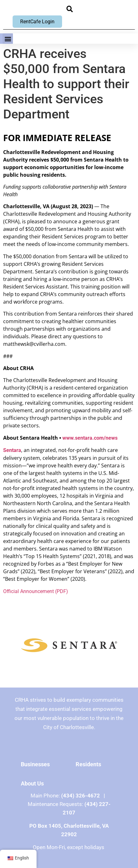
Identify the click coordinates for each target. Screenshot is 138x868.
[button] (70, 9)
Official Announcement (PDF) (36, 591)
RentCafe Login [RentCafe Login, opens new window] (37, 22)
